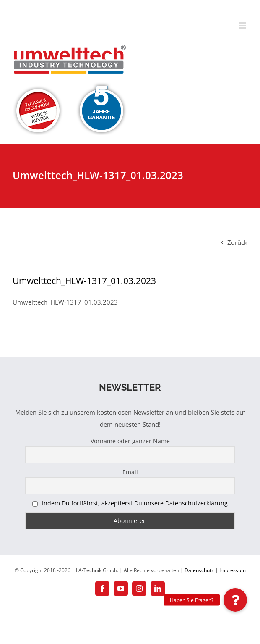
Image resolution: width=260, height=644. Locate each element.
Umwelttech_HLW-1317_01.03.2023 (65, 302)
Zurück (237, 242)
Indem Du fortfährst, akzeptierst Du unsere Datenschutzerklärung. (136, 503)
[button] (235, 600)
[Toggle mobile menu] (243, 25)
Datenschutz (199, 570)
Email (130, 472)
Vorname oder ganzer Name (130, 441)
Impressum (233, 570)
